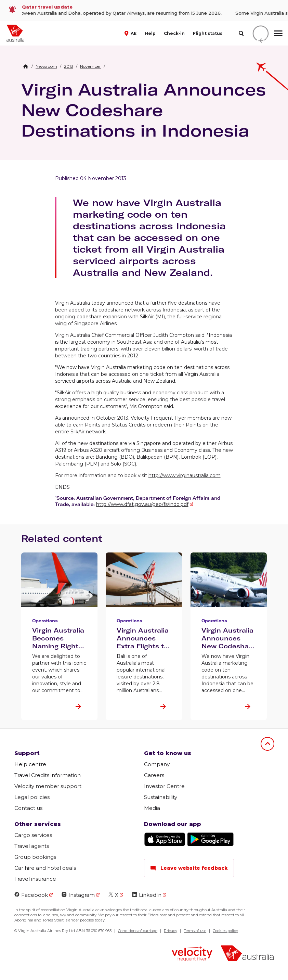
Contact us (28, 808)
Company (157, 764)
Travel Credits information (48, 775)
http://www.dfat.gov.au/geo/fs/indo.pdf (142, 504)
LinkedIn (147, 895)
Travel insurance (35, 879)
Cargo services (33, 835)
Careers (154, 775)
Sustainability (161, 797)
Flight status (208, 33)
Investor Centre (164, 786)
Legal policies (32, 797)
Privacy (171, 931)
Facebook (31, 895)
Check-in (174, 33)
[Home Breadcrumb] (26, 66)
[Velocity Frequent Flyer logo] (192, 954)
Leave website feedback (189, 868)
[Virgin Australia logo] (247, 954)
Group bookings (35, 857)
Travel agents (32, 846)
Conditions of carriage (138, 931)
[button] (131, 33)
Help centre (30, 764)
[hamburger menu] (278, 33)
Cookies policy (225, 931)
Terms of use (195, 931)
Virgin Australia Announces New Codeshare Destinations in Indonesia (143, 110)
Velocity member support (48, 786)
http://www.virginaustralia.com (185, 475)
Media (152, 808)
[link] (144, 10)
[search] (241, 33)
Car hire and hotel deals (45, 868)
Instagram (78, 895)
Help (150, 33)
